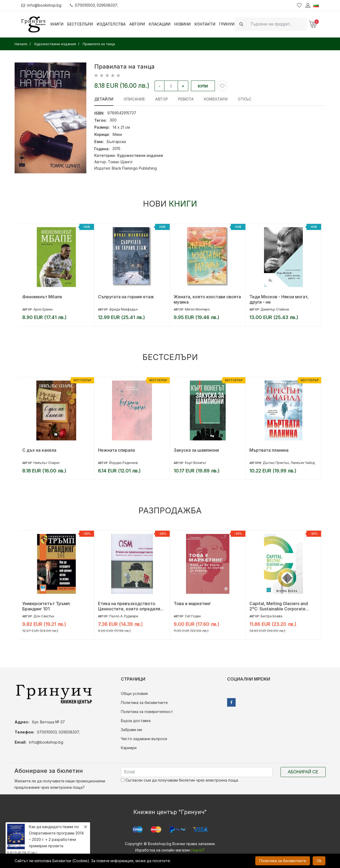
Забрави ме (131, 730)
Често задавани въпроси (144, 739)
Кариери (129, 748)
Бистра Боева (271, 616)
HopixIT (198, 850)
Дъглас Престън (276, 463)
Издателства (111, 24)
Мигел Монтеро (197, 309)
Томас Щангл (120, 162)
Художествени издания (140, 155)
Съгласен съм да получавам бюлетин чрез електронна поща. (180, 780)
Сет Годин (193, 616)
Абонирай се (303, 772)
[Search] (277, 24)
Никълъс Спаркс (47, 463)
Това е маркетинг (192, 603)
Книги (57, 24)
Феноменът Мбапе (42, 297)
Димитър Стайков (275, 309)
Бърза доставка (136, 721)
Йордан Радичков (124, 463)
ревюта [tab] (186, 99)
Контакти (205, 24)
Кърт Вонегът (195, 463)
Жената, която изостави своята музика (207, 299)
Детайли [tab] (104, 99)
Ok (319, 861)
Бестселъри (80, 24)
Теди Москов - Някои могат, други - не (279, 299)
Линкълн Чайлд (303, 463)
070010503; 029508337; (94, 5)
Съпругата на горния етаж (126, 297)
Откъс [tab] (245, 99)
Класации (160, 24)
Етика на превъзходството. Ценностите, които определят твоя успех (130, 606)
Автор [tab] (161, 99)
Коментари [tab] (216, 99)
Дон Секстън (44, 616)
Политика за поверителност (147, 712)
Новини (182, 24)
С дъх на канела (39, 450)
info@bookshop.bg (41, 5)
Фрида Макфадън (123, 309)
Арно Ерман (43, 309)
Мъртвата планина (269, 450)
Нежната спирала (116, 450)
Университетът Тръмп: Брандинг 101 (46, 606)
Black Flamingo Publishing (134, 168)
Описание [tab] (134, 99)
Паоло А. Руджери (124, 616)
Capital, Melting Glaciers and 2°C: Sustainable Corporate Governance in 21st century (279, 606)
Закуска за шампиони (196, 450)
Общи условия (134, 693)
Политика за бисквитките (144, 703)
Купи (203, 86)
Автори (137, 24)
